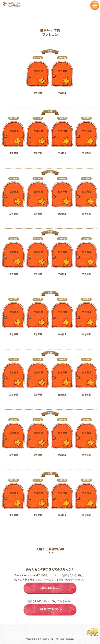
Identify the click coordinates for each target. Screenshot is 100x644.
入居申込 (37, 102)
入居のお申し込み (50, 590)
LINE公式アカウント (50, 612)
